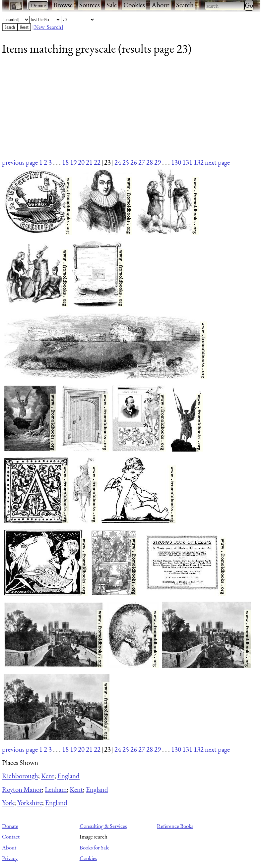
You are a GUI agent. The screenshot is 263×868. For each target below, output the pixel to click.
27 (142, 162)
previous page (20, 162)
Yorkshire (30, 803)
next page (217, 162)
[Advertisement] (127, 111)
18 (65, 162)
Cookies (134, 5)
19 (73, 162)
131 (187, 162)
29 (158, 162)
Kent (48, 776)
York (8, 803)
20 (81, 162)
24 (118, 162)
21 (89, 162)
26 (134, 162)
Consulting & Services (103, 826)
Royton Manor (22, 789)
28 (150, 162)
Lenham (56, 789)
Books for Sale (95, 847)
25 (126, 162)
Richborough (20, 776)
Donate (10, 826)
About (161, 5)
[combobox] (225, 6)
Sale (112, 5)
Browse (63, 5)
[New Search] (48, 27)
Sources (90, 5)
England (68, 776)
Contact (11, 837)
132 (199, 162)
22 (97, 162)
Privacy (10, 858)
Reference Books (175, 826)
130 (176, 162)
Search (185, 5)
